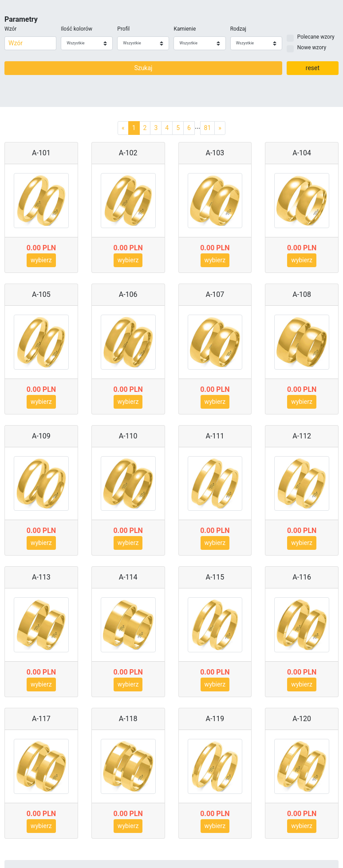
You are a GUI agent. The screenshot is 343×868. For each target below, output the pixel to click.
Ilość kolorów (77, 29)
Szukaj (143, 68)
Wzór (10, 29)
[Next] (220, 128)
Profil (123, 29)
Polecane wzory (316, 37)
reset (313, 68)
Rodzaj (238, 29)
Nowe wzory (312, 47)
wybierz (41, 260)
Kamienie (185, 29)
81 (208, 128)
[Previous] (123, 128)
